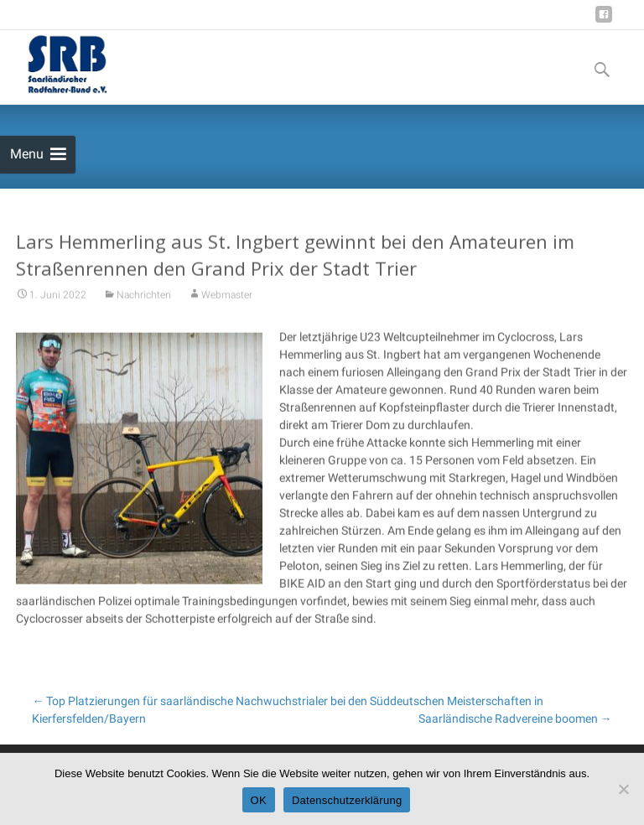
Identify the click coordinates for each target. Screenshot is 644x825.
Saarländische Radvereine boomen (515, 719)
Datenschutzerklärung (347, 800)
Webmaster (227, 306)
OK (259, 800)
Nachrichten (144, 306)
